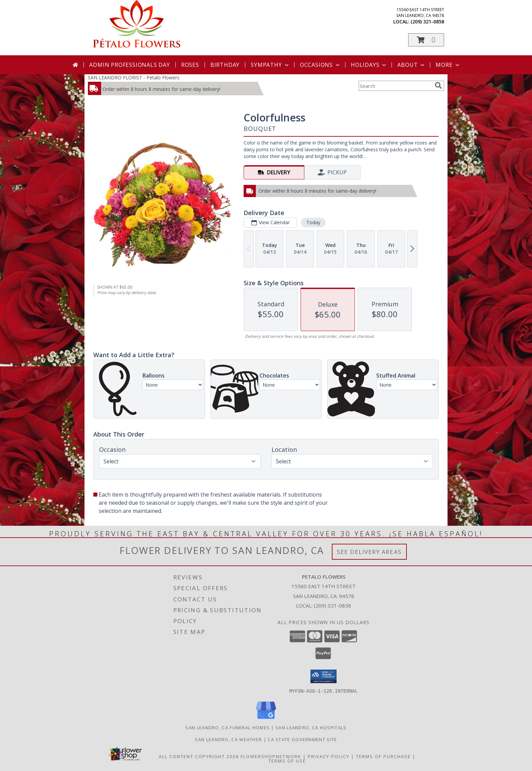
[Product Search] (395, 86)
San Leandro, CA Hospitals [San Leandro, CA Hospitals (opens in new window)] (311, 727)
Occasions (320, 65)
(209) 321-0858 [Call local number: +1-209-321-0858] (427, 22)
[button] (426, 40)
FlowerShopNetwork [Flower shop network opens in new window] (271, 756)
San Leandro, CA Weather (228, 739)
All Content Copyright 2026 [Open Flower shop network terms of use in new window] (199, 756)
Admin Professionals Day (129, 65)
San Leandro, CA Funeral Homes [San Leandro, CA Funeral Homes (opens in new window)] (227, 727)
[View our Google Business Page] (266, 719)
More (448, 65)
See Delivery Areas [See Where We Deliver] (369, 552)
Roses (190, 65)
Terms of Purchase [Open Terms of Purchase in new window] (383, 756)
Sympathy (270, 65)
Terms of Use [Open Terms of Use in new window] (287, 760)
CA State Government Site (302, 739)
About (412, 65)
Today (313, 222)
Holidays (369, 65)
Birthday (225, 65)
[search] (438, 85)
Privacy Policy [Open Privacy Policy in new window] (329, 756)
